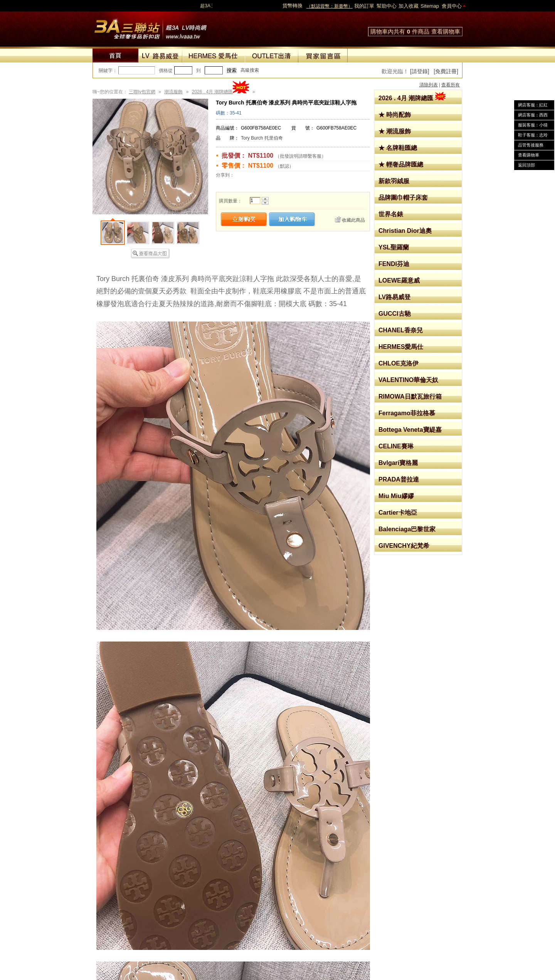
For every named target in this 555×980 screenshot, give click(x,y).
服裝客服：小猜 (533, 125)
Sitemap (430, 6)
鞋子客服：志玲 (533, 135)
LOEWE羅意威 (399, 280)
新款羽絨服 (394, 181)
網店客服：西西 (533, 115)
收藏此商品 (353, 220)
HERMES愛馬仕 (401, 347)
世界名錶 (391, 214)
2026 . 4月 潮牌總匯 (412, 98)
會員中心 (452, 6)
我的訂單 (364, 6)
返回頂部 (526, 165)
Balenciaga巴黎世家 (407, 529)
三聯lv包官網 (142, 92)
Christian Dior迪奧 (405, 231)
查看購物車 (446, 31)
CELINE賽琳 (396, 446)
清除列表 (429, 85)
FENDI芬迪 (394, 264)
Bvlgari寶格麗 (398, 463)
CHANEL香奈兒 (401, 330)
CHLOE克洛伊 (399, 363)
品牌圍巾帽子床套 (403, 198)
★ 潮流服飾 (395, 131)
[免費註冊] (446, 71)
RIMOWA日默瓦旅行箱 (410, 397)
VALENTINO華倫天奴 (408, 380)
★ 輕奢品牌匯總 (401, 164)
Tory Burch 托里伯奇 (262, 138)
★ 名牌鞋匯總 (398, 148)
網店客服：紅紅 (533, 105)
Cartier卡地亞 (398, 513)
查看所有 (451, 85)
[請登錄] (420, 71)
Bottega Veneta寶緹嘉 (410, 430)
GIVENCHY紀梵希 (404, 546)
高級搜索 (250, 70)
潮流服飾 (173, 92)
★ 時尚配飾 (395, 115)
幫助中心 (387, 6)
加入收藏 (409, 6)
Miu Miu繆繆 (396, 496)
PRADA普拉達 (399, 479)
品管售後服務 (531, 145)
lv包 (150, 27)
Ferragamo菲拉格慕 (407, 413)
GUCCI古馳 (395, 314)
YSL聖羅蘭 (394, 247)
